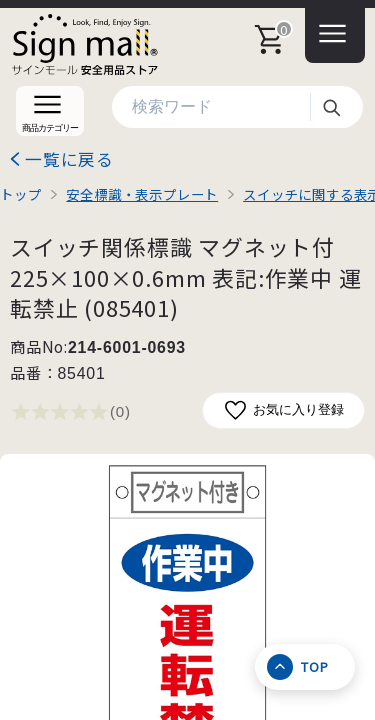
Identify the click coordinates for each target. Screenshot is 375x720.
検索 (331, 107)
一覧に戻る (69, 159)
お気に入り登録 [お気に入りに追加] (283, 410)
